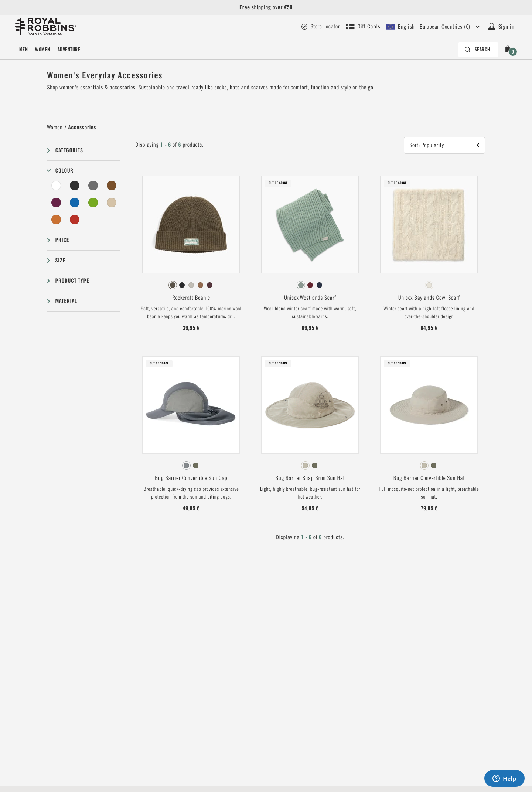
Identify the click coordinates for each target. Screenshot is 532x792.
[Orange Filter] (57, 220)
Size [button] (61, 260)
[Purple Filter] (57, 203)
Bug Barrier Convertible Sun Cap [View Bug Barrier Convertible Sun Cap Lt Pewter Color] (191, 478)
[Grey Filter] (93, 186)
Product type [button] (72, 281)
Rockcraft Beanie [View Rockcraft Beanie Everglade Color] (191, 298)
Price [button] (62, 240)
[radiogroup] (191, 285)
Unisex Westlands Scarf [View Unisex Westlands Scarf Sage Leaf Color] (310, 298)
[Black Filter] (75, 186)
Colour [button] (64, 171)
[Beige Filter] (112, 203)
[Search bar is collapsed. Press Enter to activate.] (478, 50)
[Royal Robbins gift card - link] (363, 27)
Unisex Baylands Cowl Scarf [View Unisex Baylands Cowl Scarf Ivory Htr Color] (429, 298)
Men (23, 50)
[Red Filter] (75, 220)
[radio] (173, 285)
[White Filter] (57, 186)
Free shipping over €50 (266, 7)
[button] (509, 50)
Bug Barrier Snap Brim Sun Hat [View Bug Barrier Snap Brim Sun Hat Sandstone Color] (310, 478)
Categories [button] (69, 150)
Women (42, 50)
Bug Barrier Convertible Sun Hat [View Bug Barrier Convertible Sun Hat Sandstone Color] (429, 478)
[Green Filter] (93, 203)
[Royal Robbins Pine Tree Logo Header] (45, 27)
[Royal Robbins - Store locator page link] (320, 27)
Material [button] (66, 301)
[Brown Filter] (112, 186)
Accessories (82, 127)
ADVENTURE (69, 50)
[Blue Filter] (75, 203)
